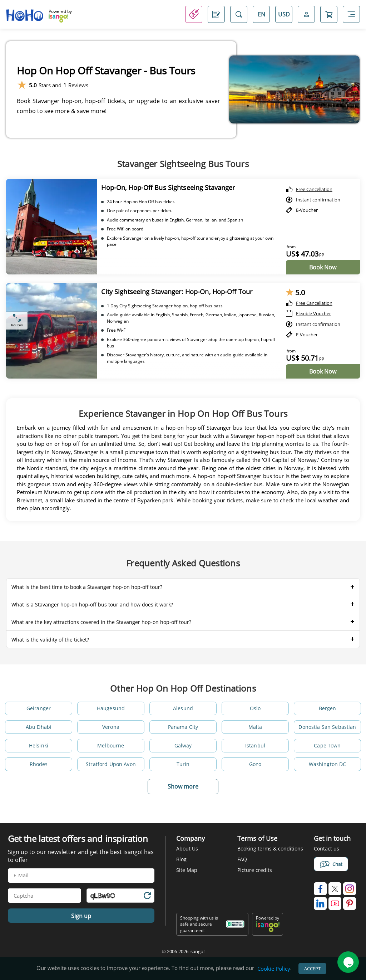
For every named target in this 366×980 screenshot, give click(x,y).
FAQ (242, 859)
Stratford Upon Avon (111, 764)
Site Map (187, 870)
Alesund (183, 708)
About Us (187, 849)
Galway (183, 745)
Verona (111, 727)
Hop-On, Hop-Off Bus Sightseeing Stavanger (168, 187)
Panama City (183, 727)
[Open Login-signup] (306, 14)
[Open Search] (239, 14)
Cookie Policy (274, 969)
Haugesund (111, 708)
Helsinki (39, 745)
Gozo (255, 764)
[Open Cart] (329, 14)
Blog (181, 859)
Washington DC (328, 764)
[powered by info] (268, 930)
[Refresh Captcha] (147, 897)
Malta (255, 727)
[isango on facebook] (320, 889)
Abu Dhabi (39, 727)
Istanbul (255, 745)
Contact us (327, 849)
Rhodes (39, 764)
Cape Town (327, 745)
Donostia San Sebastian (327, 727)
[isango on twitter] (335, 889)
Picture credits (255, 870)
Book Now (323, 267)
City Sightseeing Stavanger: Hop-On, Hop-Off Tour (177, 292)
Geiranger (39, 708)
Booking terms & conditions (270, 849)
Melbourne (111, 745)
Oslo (255, 708)
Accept (312, 969)
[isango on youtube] (335, 903)
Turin (183, 764)
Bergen (328, 708)
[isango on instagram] (350, 889)
